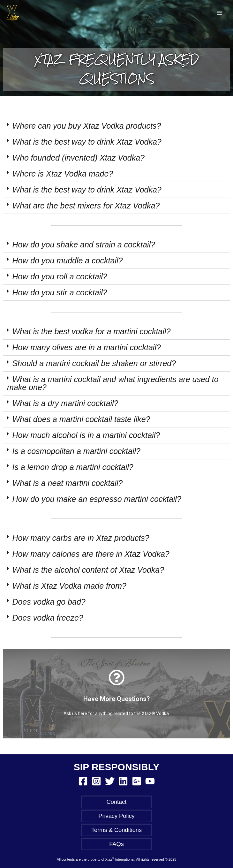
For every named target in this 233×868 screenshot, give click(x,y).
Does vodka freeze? (48, 618)
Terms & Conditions (117, 830)
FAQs (117, 844)
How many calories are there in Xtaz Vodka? (91, 554)
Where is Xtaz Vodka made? (63, 174)
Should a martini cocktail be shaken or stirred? (94, 363)
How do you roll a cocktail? (60, 276)
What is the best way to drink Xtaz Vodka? (87, 142)
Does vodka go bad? (49, 602)
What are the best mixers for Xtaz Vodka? (86, 206)
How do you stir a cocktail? (60, 292)
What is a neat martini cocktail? (67, 483)
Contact (117, 802)
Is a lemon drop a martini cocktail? (73, 467)
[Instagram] (96, 781)
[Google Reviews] (137, 781)
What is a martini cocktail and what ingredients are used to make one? (113, 383)
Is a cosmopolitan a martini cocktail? (76, 451)
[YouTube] (150, 781)
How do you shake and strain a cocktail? (83, 245)
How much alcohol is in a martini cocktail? (86, 435)
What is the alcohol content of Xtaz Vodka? (88, 570)
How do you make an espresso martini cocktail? (97, 499)
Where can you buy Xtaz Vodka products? (86, 126)
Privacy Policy (116, 816)
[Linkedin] (123, 781)
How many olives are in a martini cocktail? (86, 347)
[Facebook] (83, 781)
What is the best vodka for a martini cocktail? (91, 331)
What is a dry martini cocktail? (65, 403)
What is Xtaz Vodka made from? (69, 586)
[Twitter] (110, 781)
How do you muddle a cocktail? (67, 260)
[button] (117, 126)
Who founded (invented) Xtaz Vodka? (78, 158)
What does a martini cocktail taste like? (81, 419)
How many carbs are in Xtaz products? (81, 538)
